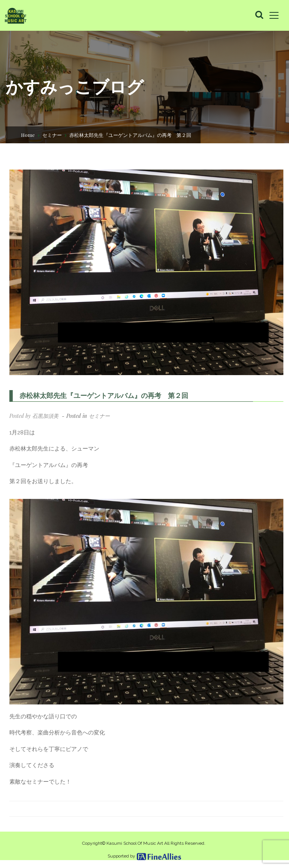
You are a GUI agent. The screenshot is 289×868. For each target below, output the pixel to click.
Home (28, 134)
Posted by (34, 416)
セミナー (52, 134)
